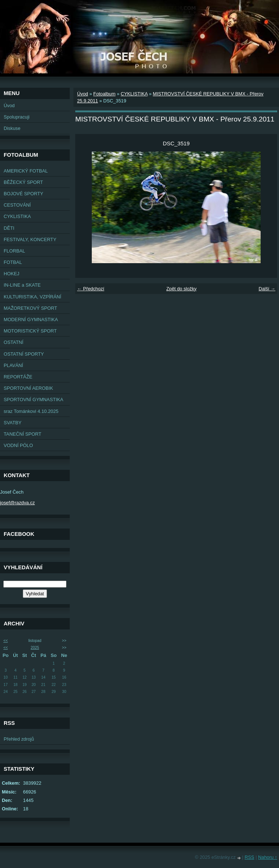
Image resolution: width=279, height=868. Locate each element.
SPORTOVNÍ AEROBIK (28, 388)
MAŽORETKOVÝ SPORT (30, 308)
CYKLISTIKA (17, 216)
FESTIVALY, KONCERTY (30, 239)
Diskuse (12, 128)
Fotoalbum (104, 94)
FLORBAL (14, 251)
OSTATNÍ (14, 342)
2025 (35, 648)
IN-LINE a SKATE (22, 285)
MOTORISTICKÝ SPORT (30, 331)
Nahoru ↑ (268, 857)
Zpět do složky (182, 289)
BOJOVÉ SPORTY (23, 194)
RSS (249, 857)
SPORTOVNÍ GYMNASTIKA (33, 400)
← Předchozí (91, 289)
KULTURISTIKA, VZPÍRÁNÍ (32, 297)
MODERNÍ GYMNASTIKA (31, 319)
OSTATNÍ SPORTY (24, 354)
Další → (267, 289)
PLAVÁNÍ (13, 365)
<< (6, 641)
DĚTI (9, 228)
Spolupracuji (17, 117)
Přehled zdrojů (19, 739)
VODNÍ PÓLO (18, 445)
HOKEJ (12, 274)
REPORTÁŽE (18, 377)
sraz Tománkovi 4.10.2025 (31, 411)
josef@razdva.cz (17, 503)
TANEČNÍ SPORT (23, 434)
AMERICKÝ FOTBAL (26, 171)
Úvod (9, 106)
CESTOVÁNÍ (17, 205)
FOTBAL (13, 262)
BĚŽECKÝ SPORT (23, 182)
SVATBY (13, 423)
